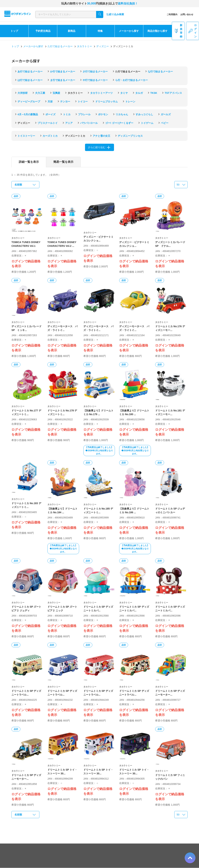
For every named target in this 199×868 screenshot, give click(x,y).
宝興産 (56, 93)
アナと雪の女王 (101, 136)
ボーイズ (50, 114)
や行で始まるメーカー (95, 80)
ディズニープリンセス (130, 136)
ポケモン (103, 114)
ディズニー (103, 46)
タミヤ (124, 93)
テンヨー (65, 102)
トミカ (67, 114)
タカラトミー (84, 46)
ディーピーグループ (29, 102)
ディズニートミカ (75, 136)
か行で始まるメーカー (63, 71)
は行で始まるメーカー (30, 80)
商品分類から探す (157, 31)
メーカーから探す (129, 31)
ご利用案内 (172, 14)
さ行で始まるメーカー (95, 71)
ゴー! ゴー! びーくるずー (119, 123)
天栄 (50, 102)
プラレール (84, 114)
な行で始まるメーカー (160, 71)
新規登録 (178, 31)
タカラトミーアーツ (101, 93)
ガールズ (166, 114)
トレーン (130, 102)
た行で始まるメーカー (60, 46)
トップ (14, 31)
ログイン (193, 31)
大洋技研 (23, 93)
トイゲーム (147, 123)
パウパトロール (89, 123)
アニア (69, 123)
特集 (100, 31)
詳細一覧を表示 (29, 162)
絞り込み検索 (115, 14)
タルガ (139, 93)
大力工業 (40, 93)
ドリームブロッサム (106, 102)
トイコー (83, 102)
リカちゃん (122, 114)
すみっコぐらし (144, 114)
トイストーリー (26, 136)
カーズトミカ (50, 136)
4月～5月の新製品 (28, 114)
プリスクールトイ (48, 123)
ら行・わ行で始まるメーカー (132, 80)
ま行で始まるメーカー (63, 80)
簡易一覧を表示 (63, 162)
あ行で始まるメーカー (30, 71)
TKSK (154, 93)
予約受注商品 (43, 31)
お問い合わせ (187, 14)
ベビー (165, 123)
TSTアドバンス (173, 93)
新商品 (72, 31)
